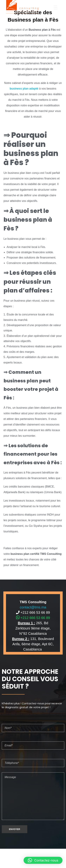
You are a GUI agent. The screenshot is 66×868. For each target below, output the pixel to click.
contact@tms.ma (33, 607)
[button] (43, 860)
